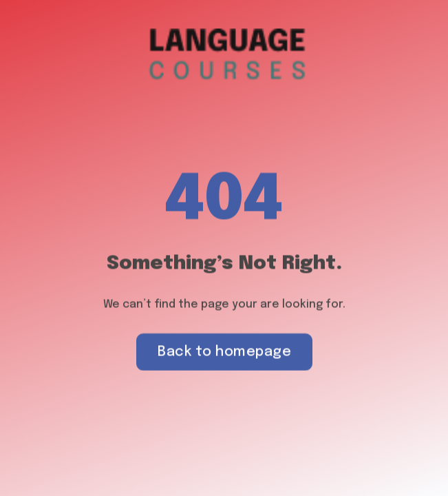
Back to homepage (224, 352)
